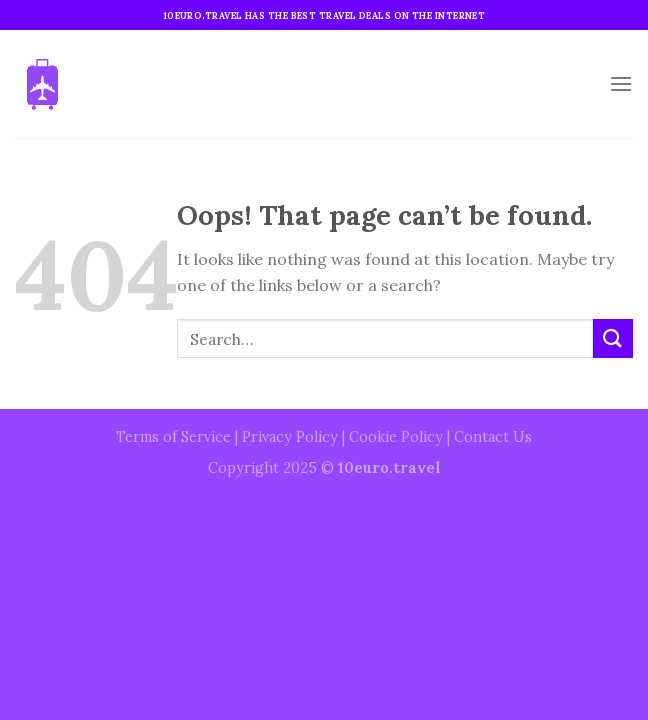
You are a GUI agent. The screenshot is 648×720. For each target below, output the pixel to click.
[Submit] (613, 338)
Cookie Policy (396, 437)
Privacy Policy (290, 437)
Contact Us (493, 437)
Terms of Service (173, 437)
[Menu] (621, 83)
